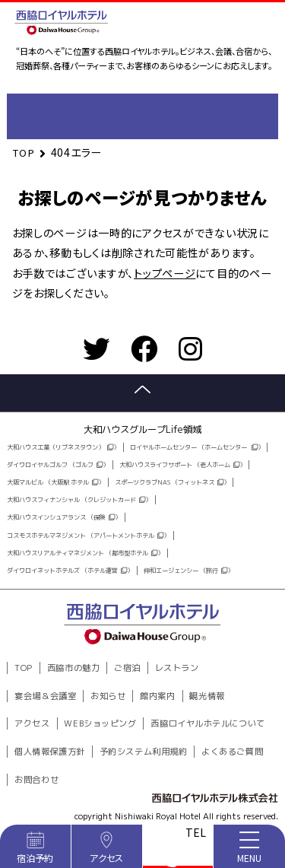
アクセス (32, 723)
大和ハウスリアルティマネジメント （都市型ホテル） (85, 553)
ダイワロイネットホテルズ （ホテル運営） (70, 571)
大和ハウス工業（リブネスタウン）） (63, 447)
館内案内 (157, 696)
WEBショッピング (100, 723)
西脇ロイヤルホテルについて (207, 723)
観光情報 (207, 696)
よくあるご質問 (232, 752)
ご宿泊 (127, 668)
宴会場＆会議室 (45, 696)
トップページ (165, 273)
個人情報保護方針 (49, 752)
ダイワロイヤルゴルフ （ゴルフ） (58, 465)
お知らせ (108, 696)
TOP (24, 668)
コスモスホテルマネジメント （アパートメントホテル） (88, 536)
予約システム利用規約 (144, 752)
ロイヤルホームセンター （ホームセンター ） (197, 447)
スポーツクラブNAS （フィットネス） (172, 482)
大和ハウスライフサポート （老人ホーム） (182, 465)
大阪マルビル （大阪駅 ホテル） (55, 482)
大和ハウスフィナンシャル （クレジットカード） (79, 500)
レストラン (177, 668)
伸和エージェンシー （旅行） (188, 571)
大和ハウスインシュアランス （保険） (64, 517)
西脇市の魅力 (73, 668)
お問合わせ (36, 780)
